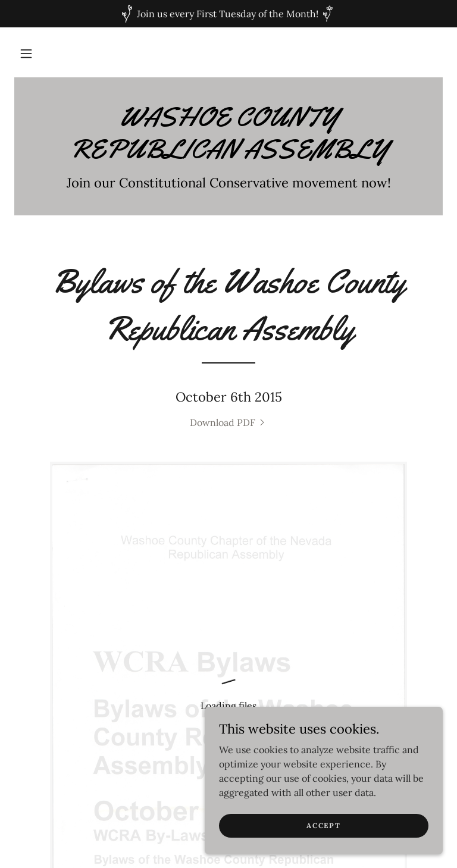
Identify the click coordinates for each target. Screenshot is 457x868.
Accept (323, 825)
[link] (228, 155)
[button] (26, 54)
